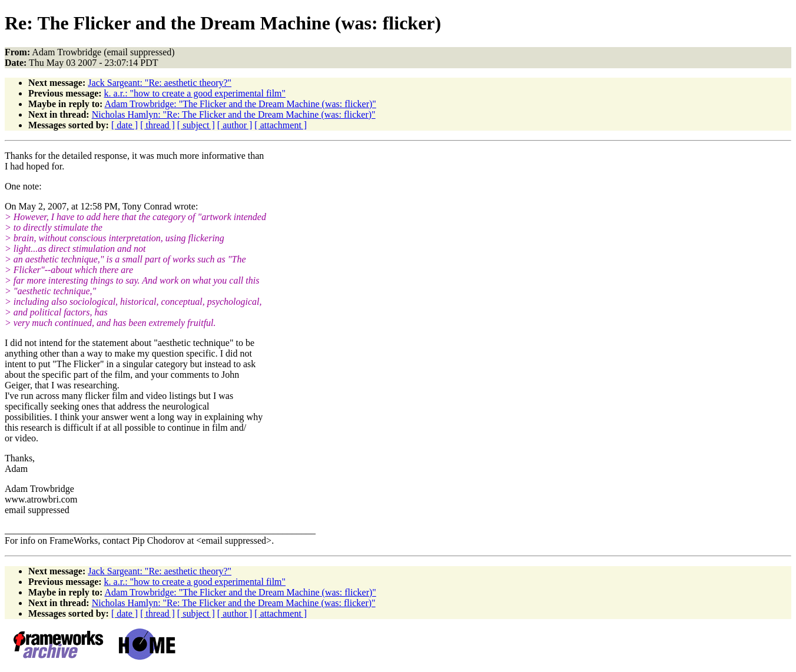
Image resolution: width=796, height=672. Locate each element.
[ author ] (235, 125)
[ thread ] (157, 125)
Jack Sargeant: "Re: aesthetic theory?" (160, 83)
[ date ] (125, 125)
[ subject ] (196, 125)
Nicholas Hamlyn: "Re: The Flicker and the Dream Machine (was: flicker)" (234, 114)
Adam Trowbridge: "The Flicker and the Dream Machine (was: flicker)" (240, 104)
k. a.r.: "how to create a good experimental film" (195, 93)
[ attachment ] (281, 125)
